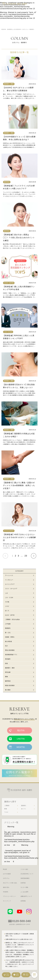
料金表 (5, 869)
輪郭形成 (8, 681)
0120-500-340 (22, 921)
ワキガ (6, 812)
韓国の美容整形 (10, 685)
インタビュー (9, 580)
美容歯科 (8, 659)
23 (26, 556)
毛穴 (6, 646)
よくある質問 (24, 892)
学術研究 (6, 892)
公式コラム (6, 878)
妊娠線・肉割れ (10, 637)
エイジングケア (10, 584)
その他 (7, 602)
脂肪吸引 (24, 806)
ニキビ (7, 606)
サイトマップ (7, 901)
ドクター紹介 (24, 869)
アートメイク (9, 575)
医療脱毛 (8, 628)
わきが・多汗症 (10, 615)
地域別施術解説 (25, 878)
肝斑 (6, 663)
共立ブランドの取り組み (10, 883)
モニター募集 (24, 887)
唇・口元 (8, 633)
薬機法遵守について (26, 896)
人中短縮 (8, 624)
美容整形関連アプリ (11, 655)
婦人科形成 (8, 641)
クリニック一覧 (11, 822)
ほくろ (7, 611)
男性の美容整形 (10, 650)
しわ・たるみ (9, 597)
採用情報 (23, 901)
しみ (6, 593)
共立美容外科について (27, 874)
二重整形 (7, 806)
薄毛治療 (8, 672)
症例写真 (23, 883)
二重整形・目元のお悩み (13, 619)
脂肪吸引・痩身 (10, 668)
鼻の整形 (8, 690)
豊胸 (6, 677)
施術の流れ (6, 887)
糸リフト (24, 809)
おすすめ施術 (7, 874)
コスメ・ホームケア (11, 589)
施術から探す (10, 802)
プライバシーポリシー (9, 896)
